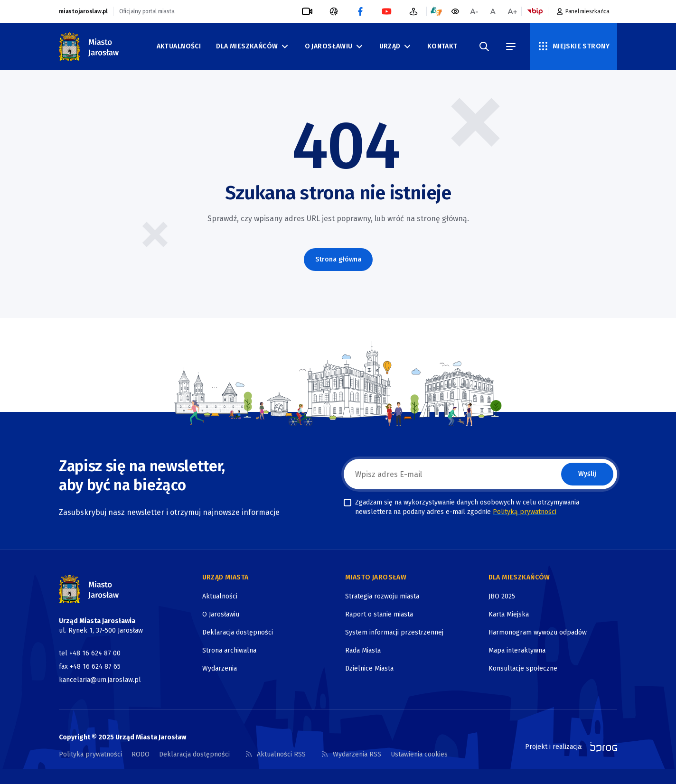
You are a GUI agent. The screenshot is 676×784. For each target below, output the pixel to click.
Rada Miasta (363, 650)
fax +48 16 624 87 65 (90, 667)
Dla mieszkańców (253, 47)
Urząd (396, 47)
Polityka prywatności (90, 754)
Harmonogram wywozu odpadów (538, 632)
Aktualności (179, 46)
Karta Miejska (509, 614)
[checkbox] (347, 503)
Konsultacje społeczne (523, 668)
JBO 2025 (502, 596)
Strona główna (338, 259)
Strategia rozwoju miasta (382, 596)
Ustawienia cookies (419, 754)
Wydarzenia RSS (351, 754)
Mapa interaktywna (517, 650)
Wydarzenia (220, 668)
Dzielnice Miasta (369, 668)
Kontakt (442, 46)
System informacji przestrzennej (394, 632)
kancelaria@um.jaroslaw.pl (100, 680)
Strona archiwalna (229, 650)
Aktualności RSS (275, 754)
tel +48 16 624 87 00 (90, 653)
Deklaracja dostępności (238, 632)
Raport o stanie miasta (379, 614)
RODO (141, 754)
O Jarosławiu (334, 47)
